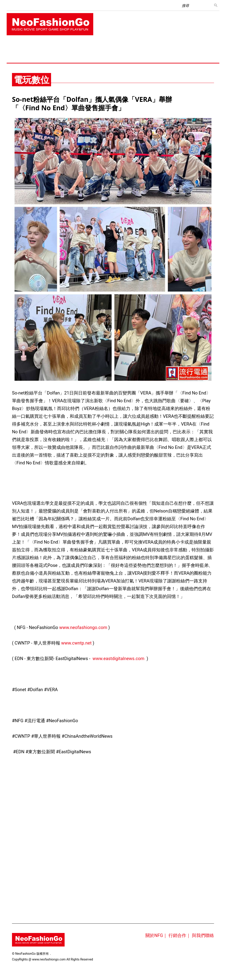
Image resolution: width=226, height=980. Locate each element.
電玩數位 (157, 46)
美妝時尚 (66, 46)
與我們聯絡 (203, 935)
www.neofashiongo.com (83, 627)
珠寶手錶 (84, 46)
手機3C (139, 46)
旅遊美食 (122, 46)
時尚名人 (35, 57)
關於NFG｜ (156, 935)
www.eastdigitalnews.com (119, 659)
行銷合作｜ (180, 935)
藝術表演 (16, 57)
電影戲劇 (47, 46)
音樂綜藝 (28, 46)
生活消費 (103, 46)
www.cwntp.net (76, 643)
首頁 (13, 46)
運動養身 (194, 46)
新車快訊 (175, 46)
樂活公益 (53, 57)
